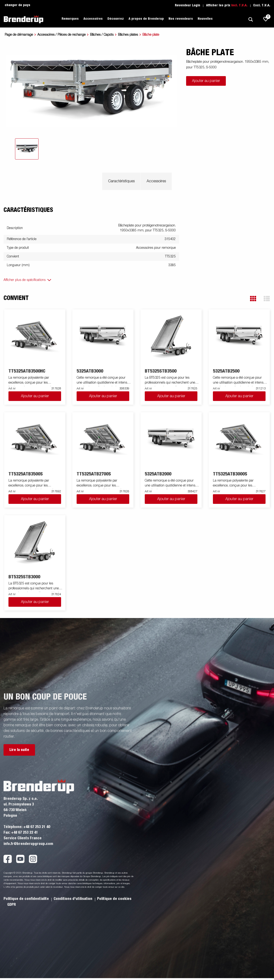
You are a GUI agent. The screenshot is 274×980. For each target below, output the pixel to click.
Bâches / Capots (102, 35)
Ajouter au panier (206, 81)
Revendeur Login (188, 5)
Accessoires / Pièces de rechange (61, 35)
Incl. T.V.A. (239, 5)
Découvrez (116, 19)
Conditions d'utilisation (73, 899)
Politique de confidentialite (27, 899)
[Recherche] (251, 19)
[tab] (27, 149)
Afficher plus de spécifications (25, 280)
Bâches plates (128, 35)
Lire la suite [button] (19, 750)
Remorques (70, 19)
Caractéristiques (121, 181)
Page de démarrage (19, 35)
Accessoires (93, 19)
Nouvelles (205, 19)
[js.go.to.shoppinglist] (266, 19)
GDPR (12, 905)
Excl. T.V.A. (262, 5)
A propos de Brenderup (146, 19)
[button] (253, 299)
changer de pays (18, 5)
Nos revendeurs (181, 19)
